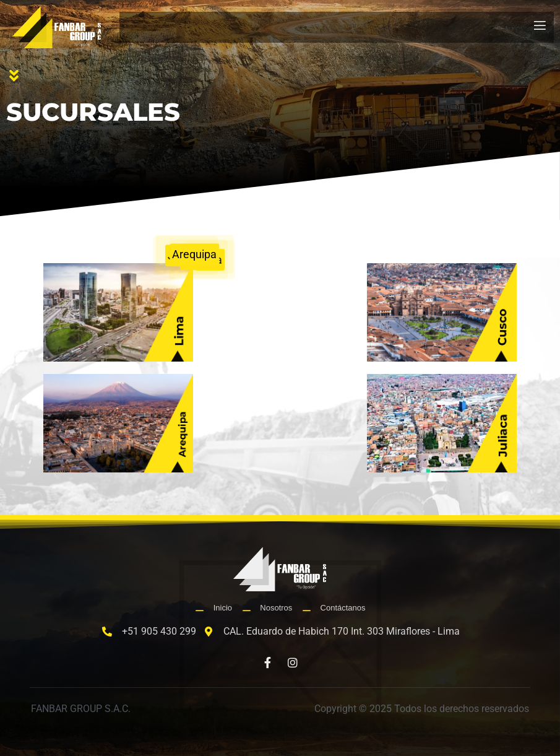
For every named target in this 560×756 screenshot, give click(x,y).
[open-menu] (540, 27)
